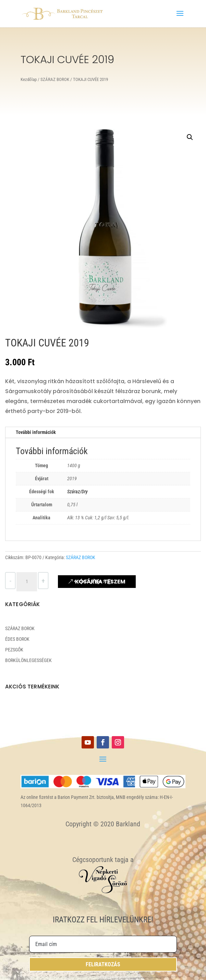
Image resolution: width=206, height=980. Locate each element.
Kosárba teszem (100, 582)
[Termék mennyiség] (27, 582)
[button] (190, 137)
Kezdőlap (29, 79)
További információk (36, 432)
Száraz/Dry (77, 492)
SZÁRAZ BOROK (55, 79)
